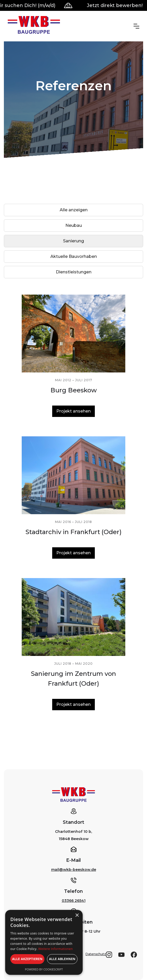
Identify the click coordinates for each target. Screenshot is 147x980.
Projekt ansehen (73, 411)
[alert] (44, 942)
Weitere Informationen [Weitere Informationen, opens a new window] (56, 949)
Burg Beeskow (74, 390)
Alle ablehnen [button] (62, 959)
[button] (136, 26)
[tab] (73, 210)
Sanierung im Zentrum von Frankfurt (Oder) (73, 679)
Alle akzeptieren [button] (27, 959)
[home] (34, 26)
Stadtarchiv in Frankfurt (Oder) (74, 532)
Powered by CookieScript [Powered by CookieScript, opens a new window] (44, 969)
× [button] (77, 915)
